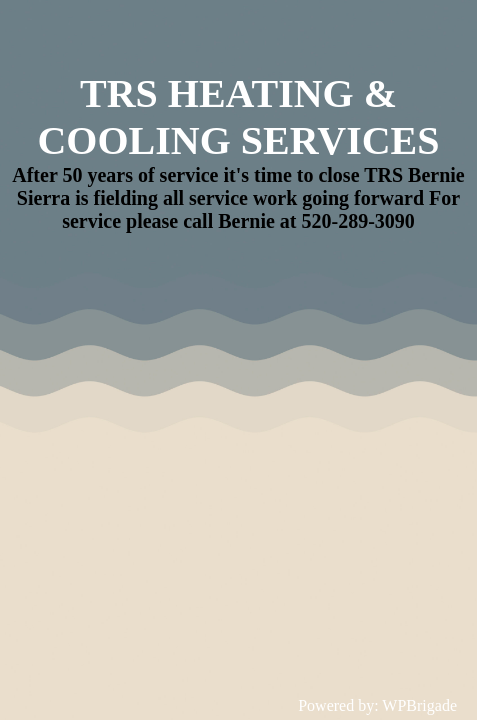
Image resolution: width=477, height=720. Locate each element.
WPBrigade (419, 705)
